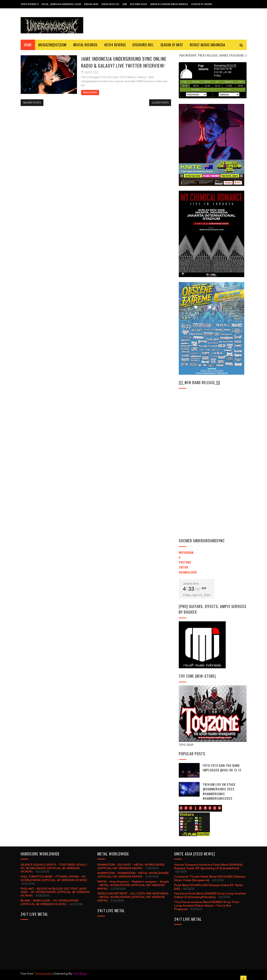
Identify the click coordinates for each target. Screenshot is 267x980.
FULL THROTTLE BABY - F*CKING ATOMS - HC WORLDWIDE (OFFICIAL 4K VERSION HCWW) (54, 878)
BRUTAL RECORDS (85, 45)
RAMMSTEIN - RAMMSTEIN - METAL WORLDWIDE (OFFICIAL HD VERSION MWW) (133, 875)
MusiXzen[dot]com (52, 45)
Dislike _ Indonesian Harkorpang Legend (61, 4)
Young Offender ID (30, 4)
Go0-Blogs (80, 974)
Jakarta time (191, 584)
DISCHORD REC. (143, 45)
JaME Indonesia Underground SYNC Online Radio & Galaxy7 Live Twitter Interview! (124, 62)
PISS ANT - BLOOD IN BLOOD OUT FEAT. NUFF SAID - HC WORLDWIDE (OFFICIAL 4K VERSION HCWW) (55, 892)
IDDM (125, 4)
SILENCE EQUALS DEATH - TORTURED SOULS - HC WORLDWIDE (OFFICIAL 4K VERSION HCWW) (54, 868)
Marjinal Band (91, 4)
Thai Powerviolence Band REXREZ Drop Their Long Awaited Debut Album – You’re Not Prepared (207, 906)
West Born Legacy (139, 4)
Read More (90, 93)
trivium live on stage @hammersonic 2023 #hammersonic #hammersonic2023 (219, 791)
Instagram (186, 552)
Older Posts (160, 103)
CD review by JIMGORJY (202, 4)
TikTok (183, 567)
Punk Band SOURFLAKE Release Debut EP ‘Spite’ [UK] (209, 887)
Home (28, 45)
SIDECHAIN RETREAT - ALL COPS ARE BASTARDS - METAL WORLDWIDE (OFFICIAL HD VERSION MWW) (133, 897)
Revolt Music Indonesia (208, 45)
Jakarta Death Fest (110, 4)
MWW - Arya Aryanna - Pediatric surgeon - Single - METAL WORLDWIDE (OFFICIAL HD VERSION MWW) (133, 885)
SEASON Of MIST (172, 45)
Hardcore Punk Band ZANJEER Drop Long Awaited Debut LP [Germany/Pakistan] (210, 895)
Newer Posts (32, 103)
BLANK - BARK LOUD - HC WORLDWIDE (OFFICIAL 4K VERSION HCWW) (50, 902)
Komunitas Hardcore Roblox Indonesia (169, 4)
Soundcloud (188, 572)
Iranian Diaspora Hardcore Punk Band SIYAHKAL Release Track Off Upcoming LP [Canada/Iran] (209, 866)
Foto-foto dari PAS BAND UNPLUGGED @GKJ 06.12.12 (222, 768)
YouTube (185, 562)
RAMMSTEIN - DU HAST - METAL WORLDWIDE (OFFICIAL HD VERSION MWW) (131, 866)
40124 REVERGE (115, 45)
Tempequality (43, 974)
